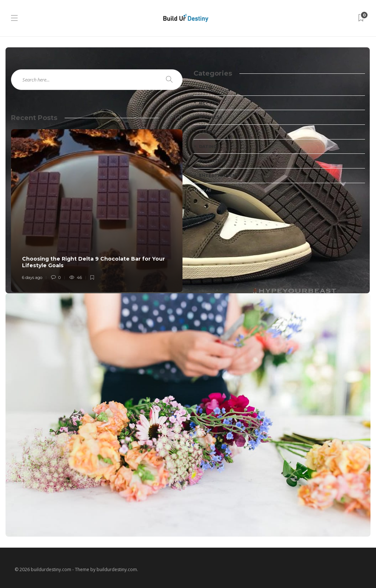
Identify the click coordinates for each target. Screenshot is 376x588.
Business (211, 117)
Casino (208, 132)
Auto (206, 88)
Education (213, 161)
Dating (208, 146)
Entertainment (219, 175)
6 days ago (32, 277)
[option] (97, 211)
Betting (209, 103)
